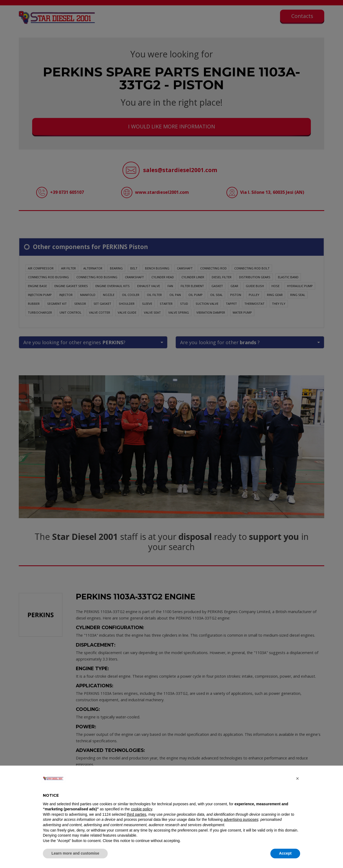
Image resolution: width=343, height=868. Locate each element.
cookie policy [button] (141, 809)
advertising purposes (241, 819)
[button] (297, 778)
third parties (137, 814)
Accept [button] (285, 853)
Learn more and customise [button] (75, 853)
